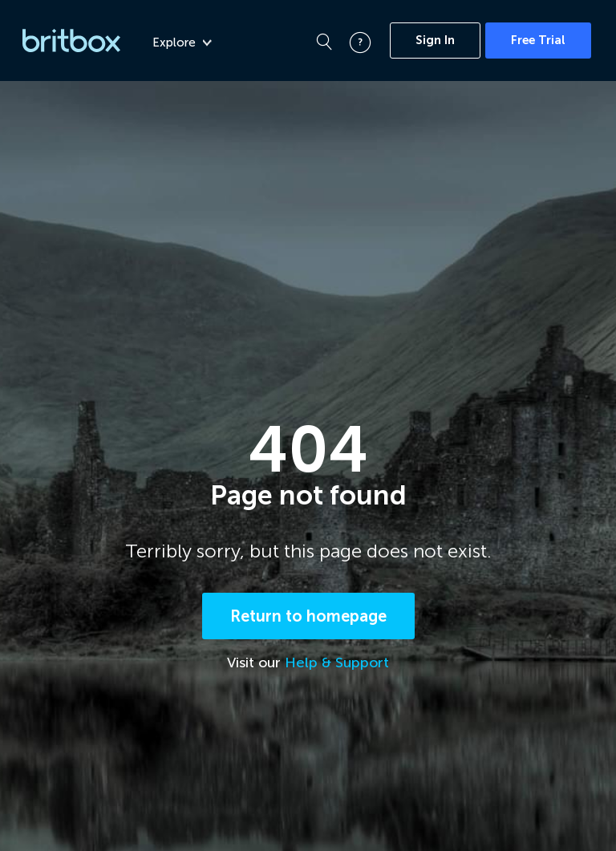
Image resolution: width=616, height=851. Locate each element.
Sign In (435, 40)
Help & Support (337, 663)
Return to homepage (308, 616)
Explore (182, 43)
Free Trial (538, 40)
